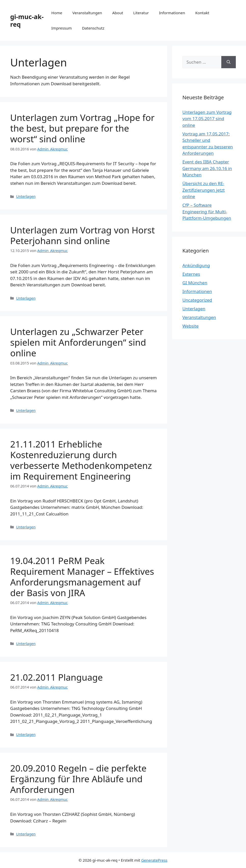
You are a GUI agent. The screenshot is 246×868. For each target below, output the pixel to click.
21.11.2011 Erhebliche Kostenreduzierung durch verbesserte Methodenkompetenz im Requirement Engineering (81, 460)
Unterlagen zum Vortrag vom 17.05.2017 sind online (207, 119)
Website (190, 326)
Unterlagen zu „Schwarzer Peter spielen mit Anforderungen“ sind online (78, 342)
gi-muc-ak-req (27, 20)
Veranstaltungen (87, 13)
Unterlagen (26, 196)
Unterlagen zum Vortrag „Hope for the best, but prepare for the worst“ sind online (82, 128)
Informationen (172, 13)
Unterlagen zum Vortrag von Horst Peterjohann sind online (83, 235)
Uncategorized (197, 300)
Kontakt (202, 13)
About (118, 13)
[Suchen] (229, 62)
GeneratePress (154, 860)
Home (57, 13)
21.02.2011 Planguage (57, 677)
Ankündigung (196, 265)
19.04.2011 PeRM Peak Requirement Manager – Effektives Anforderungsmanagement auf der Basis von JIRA (82, 577)
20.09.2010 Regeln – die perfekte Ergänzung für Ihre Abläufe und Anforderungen (78, 779)
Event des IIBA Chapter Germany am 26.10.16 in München (207, 168)
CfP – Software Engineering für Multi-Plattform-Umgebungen (207, 212)
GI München (195, 283)
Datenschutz (93, 28)
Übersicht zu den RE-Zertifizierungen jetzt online (203, 190)
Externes (191, 274)
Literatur (141, 13)
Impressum (62, 28)
